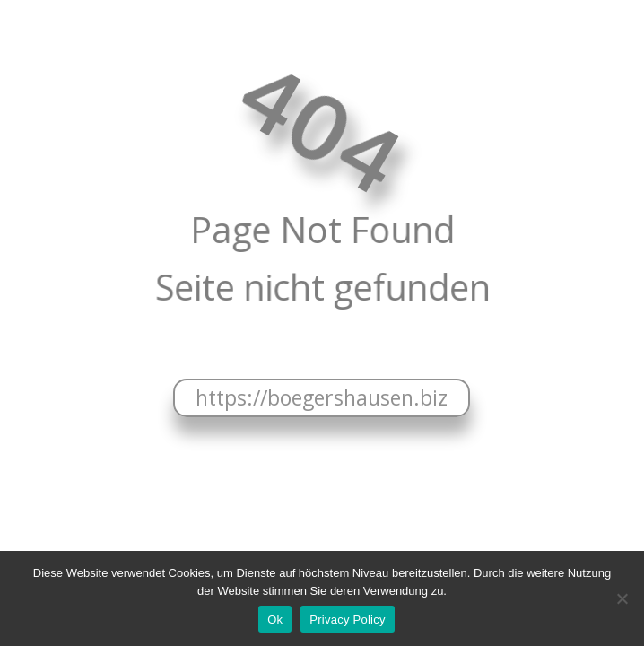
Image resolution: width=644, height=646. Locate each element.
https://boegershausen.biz (322, 397)
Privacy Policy (347, 620)
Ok (275, 620)
